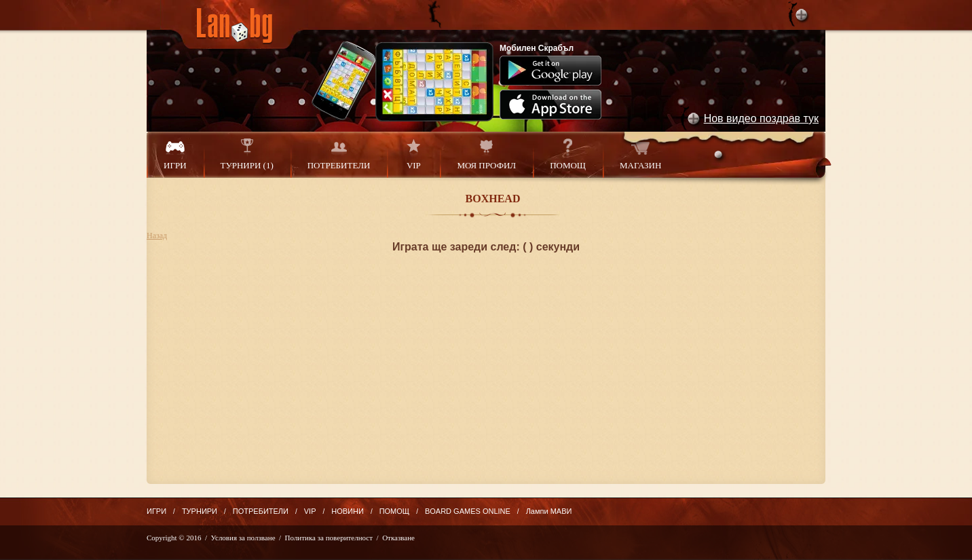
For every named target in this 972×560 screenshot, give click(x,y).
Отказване (398, 538)
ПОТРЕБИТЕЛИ (339, 154)
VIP (413, 154)
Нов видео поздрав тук (761, 118)
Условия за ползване (243, 538)
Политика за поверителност (329, 538)
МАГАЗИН (640, 154)
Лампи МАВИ (549, 511)
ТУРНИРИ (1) (247, 154)
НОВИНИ (348, 511)
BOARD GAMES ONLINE (468, 511)
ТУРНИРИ (200, 511)
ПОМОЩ (568, 154)
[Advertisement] (486, 389)
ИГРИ (175, 154)
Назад (157, 236)
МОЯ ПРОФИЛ (486, 154)
